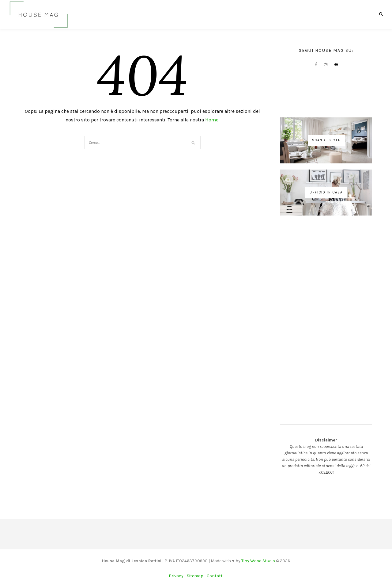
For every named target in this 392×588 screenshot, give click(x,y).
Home (212, 120)
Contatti (215, 576)
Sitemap (195, 576)
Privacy (176, 576)
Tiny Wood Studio (258, 561)
